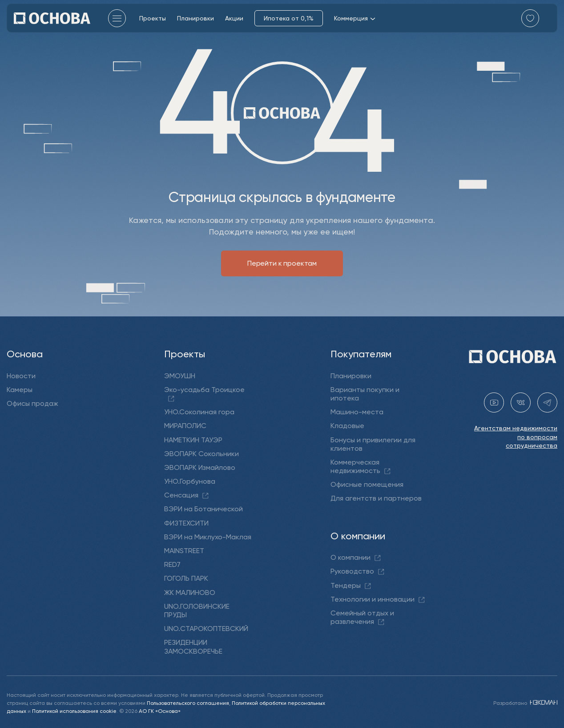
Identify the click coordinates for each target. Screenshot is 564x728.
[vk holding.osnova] (521, 402)
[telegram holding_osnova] (547, 402)
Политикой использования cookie (74, 710)
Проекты (153, 18)
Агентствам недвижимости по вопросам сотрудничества (516, 437)
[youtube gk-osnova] (494, 402)
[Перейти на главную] (52, 18)
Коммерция (355, 18)
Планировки (195, 18)
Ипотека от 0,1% (289, 18)
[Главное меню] (117, 18)
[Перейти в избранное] (530, 18)
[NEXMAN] (543, 702)
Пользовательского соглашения (188, 702)
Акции (234, 18)
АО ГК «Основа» (160, 710)
